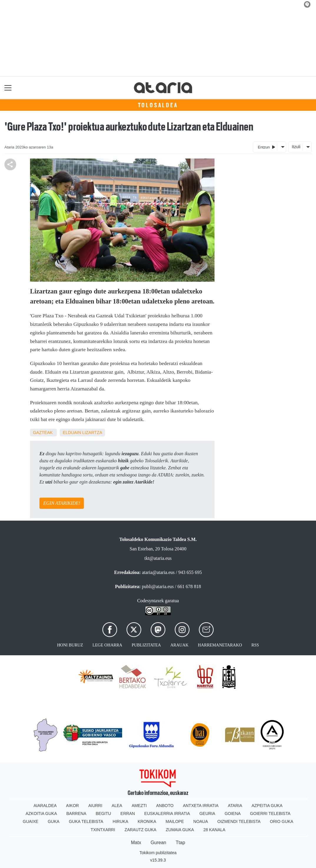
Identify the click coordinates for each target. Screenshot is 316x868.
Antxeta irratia (201, 806)
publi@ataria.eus (158, 586)
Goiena (232, 813)
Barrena (76, 813)
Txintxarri (103, 830)
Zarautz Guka (140, 830)
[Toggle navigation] (8, 88)
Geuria (207, 813)
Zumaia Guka (180, 830)
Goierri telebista (270, 813)
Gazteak (43, 433)
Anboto (165, 806)
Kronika (147, 821)
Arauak (179, 645)
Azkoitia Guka (41, 813)
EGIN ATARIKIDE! (62, 503)
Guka (54, 821)
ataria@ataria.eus (158, 572)
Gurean (158, 843)
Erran (128, 813)
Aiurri (95, 806)
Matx (136, 843)
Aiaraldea (45, 806)
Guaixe (30, 821)
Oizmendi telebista (239, 821)
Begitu (103, 813)
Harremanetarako (220, 645)
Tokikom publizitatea (158, 853)
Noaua (201, 821)
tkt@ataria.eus (158, 558)
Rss (255, 645)
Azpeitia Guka (267, 806)
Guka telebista (86, 821)
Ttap (180, 843)
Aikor (73, 806)
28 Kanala (214, 830)
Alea (117, 806)
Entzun (266, 147)
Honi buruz (70, 645)
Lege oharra (107, 645)
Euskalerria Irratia (167, 813)
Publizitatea (146, 645)
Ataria (235, 806)
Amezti (139, 806)
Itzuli (296, 147)
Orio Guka (281, 821)
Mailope (175, 821)
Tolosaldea (158, 105)
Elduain (72, 433)
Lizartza (92, 433)
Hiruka (120, 821)
